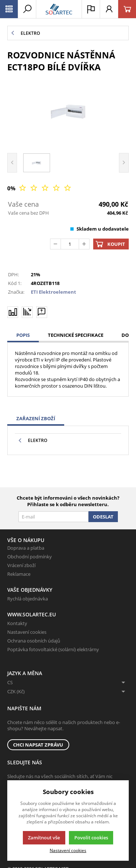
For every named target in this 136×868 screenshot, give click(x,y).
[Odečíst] (55, 244)
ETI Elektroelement (53, 292)
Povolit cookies (91, 838)
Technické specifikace (76, 335)
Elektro (38, 440)
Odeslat (103, 517)
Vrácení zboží (21, 565)
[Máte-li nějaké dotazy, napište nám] (42, 312)
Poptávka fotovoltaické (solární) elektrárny (53, 649)
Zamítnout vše (44, 838)
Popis (23, 335)
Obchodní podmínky (30, 557)
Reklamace (19, 574)
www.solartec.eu (32, 614)
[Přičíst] (84, 244)
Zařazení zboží (36, 418)
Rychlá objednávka (28, 599)
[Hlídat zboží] (27, 312)
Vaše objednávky (30, 590)
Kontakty (17, 623)
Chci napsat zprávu (38, 745)
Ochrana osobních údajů (34, 641)
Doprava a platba (26, 548)
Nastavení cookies (27, 632)
